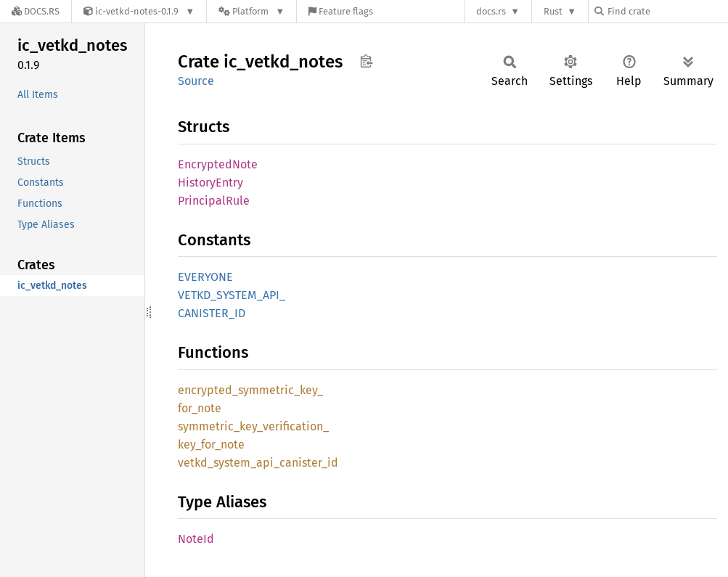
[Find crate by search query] (667, 11)
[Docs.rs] (36, 11)
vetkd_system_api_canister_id (258, 463)
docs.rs (491, 11)
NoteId (196, 539)
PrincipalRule (214, 201)
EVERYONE (205, 277)
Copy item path (366, 61)
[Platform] (251, 11)
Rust (553, 11)
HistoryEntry (210, 183)
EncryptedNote (218, 164)
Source (196, 81)
